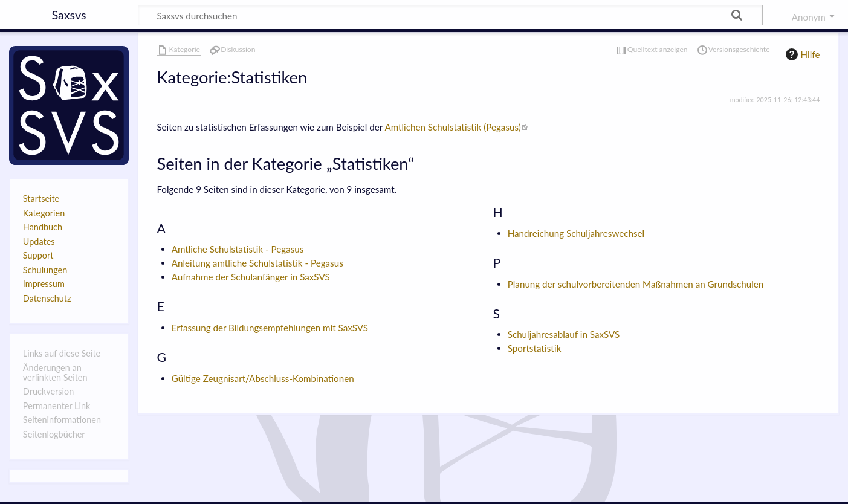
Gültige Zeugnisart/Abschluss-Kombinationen (263, 378)
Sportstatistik (535, 348)
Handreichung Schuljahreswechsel (576, 233)
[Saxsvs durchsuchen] (450, 15)
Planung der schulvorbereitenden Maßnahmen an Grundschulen (636, 284)
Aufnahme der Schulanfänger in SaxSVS (251, 277)
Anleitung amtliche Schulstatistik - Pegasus (257, 263)
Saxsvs (69, 15)
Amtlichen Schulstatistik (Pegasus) (452, 127)
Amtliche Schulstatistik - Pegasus (238, 249)
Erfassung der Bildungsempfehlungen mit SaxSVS (270, 328)
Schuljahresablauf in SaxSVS (564, 334)
